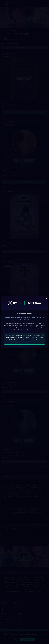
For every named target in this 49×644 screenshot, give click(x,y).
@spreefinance (27, 340)
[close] (46, 298)
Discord (19, 340)
